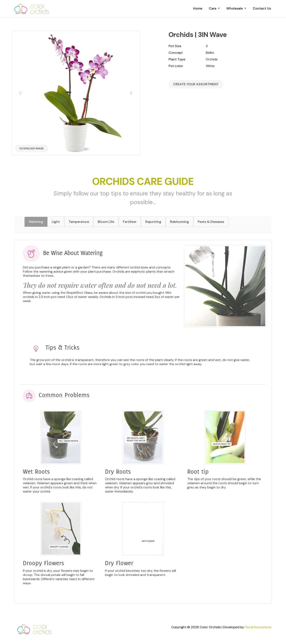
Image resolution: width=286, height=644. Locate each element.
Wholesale (235, 8)
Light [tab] (56, 222)
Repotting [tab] (153, 222)
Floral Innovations (258, 627)
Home (198, 8)
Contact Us (262, 8)
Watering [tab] (36, 222)
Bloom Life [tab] (106, 222)
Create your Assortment (196, 84)
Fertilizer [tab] (130, 222)
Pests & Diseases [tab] (211, 222)
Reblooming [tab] (179, 222)
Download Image (32, 148)
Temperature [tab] (79, 222)
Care (213, 8)
